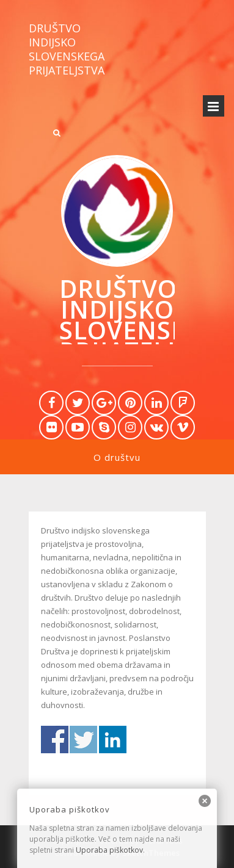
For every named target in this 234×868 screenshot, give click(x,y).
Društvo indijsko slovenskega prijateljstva (67, 49)
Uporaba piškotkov (109, 850)
